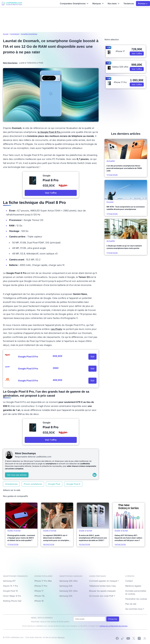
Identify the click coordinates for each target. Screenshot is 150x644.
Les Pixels (56, 329)
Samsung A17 (9, 581)
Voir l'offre (51, 193)
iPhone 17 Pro (41, 586)
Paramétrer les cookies (136, 599)
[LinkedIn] (95, 475)
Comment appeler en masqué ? (104, 581)
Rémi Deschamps (10, 63)
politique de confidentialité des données (114, 626)
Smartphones (11, 484)
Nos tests (114, 3)
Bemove (61, 637)
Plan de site (131, 604)
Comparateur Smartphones (74, 3)
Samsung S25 (66, 596)
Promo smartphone (33, 484)
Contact (129, 581)
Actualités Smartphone (29, 34)
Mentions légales (133, 586)
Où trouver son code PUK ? (102, 596)
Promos (143, 3)
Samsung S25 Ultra (68, 591)
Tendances (129, 3)
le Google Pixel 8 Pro (49, 132)
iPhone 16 (39, 601)
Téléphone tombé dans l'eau (102, 586)
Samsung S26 (66, 586)
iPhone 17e (39, 596)
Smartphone (15, 34)
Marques (98, 3)
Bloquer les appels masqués (102, 591)
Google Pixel (54, 484)
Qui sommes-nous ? (135, 609)
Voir (92, 357)
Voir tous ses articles (17, 475)
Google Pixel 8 (73, 484)
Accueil (6, 34)
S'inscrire (113, 619)
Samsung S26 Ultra (68, 581)
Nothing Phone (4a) (12, 601)
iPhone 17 (39, 591)
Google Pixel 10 (10, 591)
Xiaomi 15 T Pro (11, 586)
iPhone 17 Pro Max (43, 581)
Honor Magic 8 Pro (12, 596)
